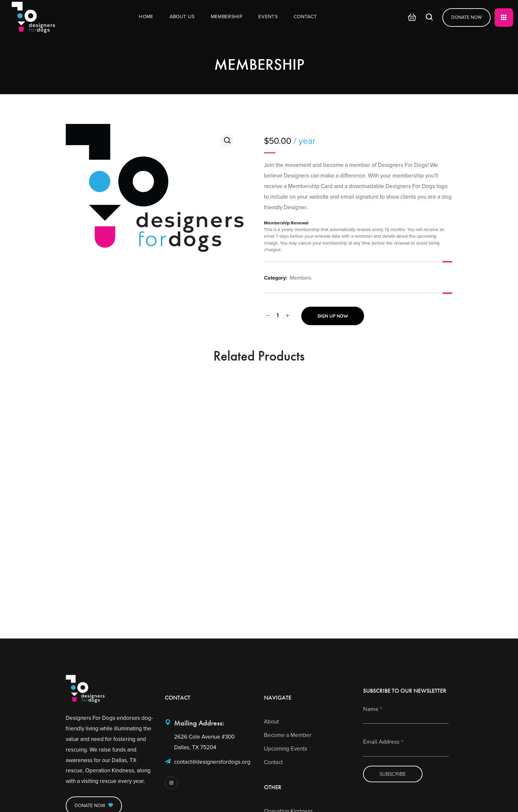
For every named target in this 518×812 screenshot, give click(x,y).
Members (300, 278)
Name (373, 710)
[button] (410, 18)
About (271, 722)
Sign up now (333, 316)
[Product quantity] (278, 316)
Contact (273, 762)
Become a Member (288, 735)
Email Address (383, 742)
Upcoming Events (286, 749)
